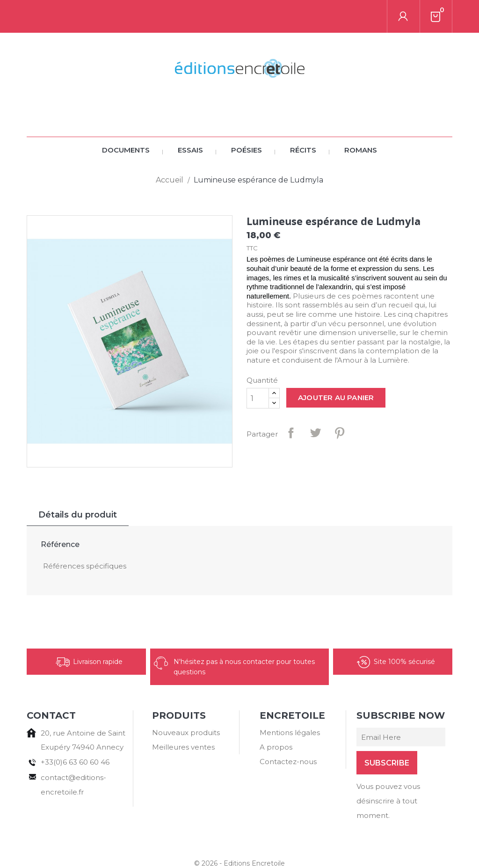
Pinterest (340, 400)
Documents (126, 117)
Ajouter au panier (336, 365)
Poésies (247, 117)
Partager (291, 400)
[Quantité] (258, 365)
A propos (276, 714)
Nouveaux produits (186, 700)
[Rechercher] (92, 16)
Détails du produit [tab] (78, 482)
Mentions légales (290, 700)
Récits (303, 117)
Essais (190, 117)
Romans (361, 117)
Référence (60, 512)
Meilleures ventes (183, 714)
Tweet (315, 400)
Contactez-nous (288, 729)
